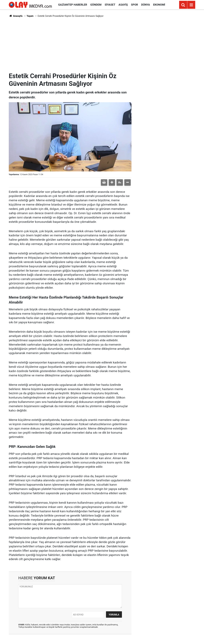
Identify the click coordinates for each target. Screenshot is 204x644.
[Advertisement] (102, 45)
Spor (135, 5)
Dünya (146, 5)
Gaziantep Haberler (73, 5)
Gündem (96, 5)
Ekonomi (159, 5)
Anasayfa (16, 16)
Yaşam (30, 16)
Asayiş (123, 5)
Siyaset (110, 5)
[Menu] (191, 5)
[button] (112, 182)
